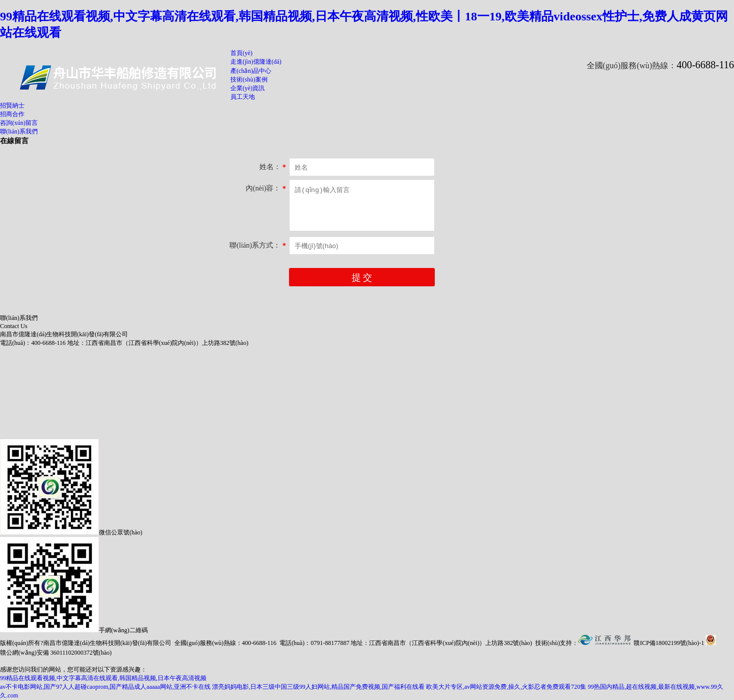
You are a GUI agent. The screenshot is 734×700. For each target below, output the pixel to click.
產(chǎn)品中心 (251, 71)
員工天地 (243, 97)
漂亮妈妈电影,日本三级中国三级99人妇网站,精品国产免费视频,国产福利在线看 (318, 687)
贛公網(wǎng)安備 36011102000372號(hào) (56, 653)
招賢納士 (12, 105)
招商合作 (12, 114)
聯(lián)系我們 (19, 131)
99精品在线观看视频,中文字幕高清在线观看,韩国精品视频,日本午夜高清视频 (103, 678)
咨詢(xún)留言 (19, 123)
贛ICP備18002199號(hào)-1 (669, 643)
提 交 (362, 278)
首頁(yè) (241, 53)
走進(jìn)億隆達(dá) (256, 62)
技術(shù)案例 (249, 79)
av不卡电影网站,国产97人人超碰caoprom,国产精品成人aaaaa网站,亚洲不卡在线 (105, 687)
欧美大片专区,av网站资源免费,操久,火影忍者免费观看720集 (506, 687)
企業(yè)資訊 (247, 88)
